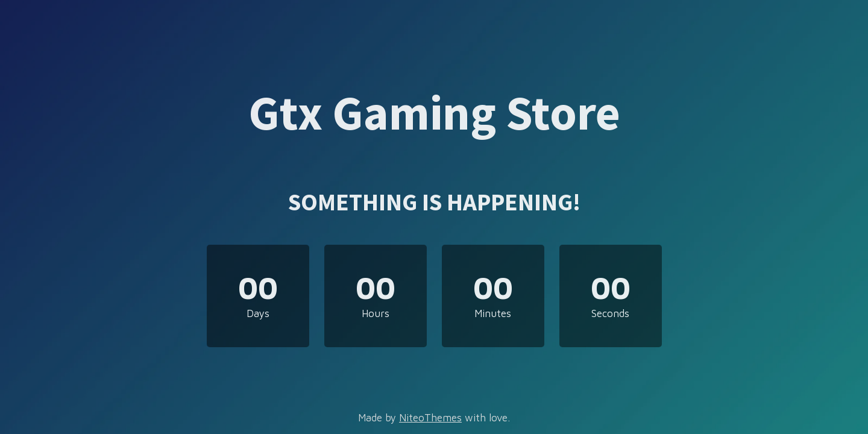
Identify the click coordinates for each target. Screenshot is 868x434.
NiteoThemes (430, 418)
